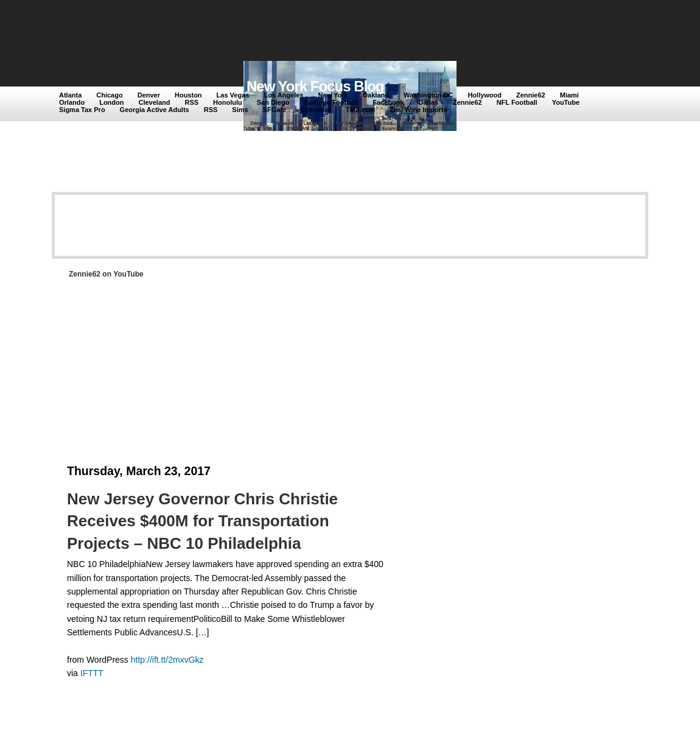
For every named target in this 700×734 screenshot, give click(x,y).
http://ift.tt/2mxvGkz (167, 660)
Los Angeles (283, 95)
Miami (569, 95)
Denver (149, 95)
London (111, 102)
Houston (188, 95)
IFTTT (92, 673)
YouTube (566, 102)
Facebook (388, 102)
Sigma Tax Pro (82, 110)
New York (333, 95)
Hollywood (485, 95)
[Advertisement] (282, 32)
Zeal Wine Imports (418, 110)
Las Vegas (233, 95)
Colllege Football (331, 102)
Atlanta (70, 95)
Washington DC (428, 95)
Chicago (109, 95)
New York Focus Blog (315, 86)
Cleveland (155, 102)
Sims (240, 110)
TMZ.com (360, 110)
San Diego (273, 102)
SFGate (275, 110)
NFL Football (517, 102)
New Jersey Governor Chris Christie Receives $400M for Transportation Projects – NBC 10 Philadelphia (202, 521)
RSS (191, 102)
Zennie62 (531, 95)
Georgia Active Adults (155, 110)
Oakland (376, 95)
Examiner (316, 110)
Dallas (429, 102)
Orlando (72, 102)
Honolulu (228, 102)
